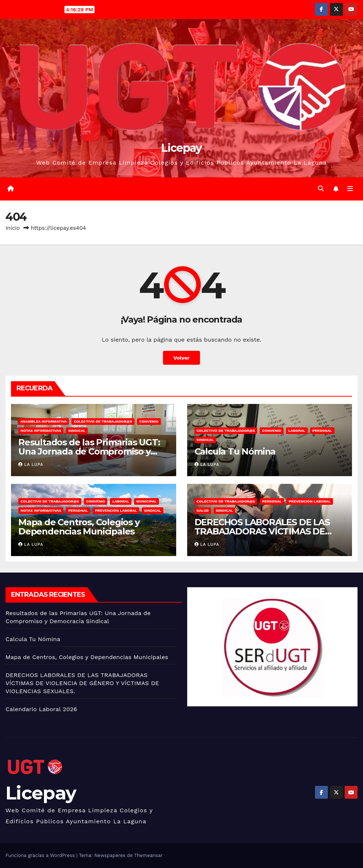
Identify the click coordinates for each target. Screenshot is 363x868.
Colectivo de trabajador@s (103, 421)
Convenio (149, 421)
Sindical (77, 431)
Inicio (13, 228)
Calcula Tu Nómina (235, 451)
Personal (322, 431)
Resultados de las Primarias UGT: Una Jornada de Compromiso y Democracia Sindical (89, 451)
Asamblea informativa (44, 421)
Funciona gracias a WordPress (41, 855)
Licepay (181, 148)
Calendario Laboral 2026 (41, 709)
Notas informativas (41, 431)
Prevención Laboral (116, 510)
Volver (181, 358)
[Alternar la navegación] (350, 189)
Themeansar (148, 855)
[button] (321, 189)
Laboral (297, 431)
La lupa (31, 465)
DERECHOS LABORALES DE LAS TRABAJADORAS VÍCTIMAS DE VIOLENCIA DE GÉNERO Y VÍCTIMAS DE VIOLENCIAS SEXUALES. (82, 683)
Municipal (147, 501)
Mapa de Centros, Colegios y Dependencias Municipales (79, 527)
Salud (203, 510)
